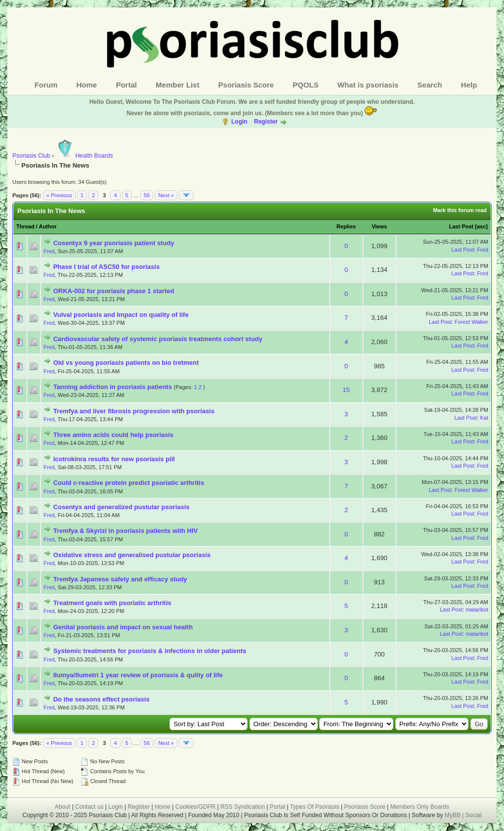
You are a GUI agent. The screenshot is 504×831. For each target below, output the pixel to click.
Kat (484, 418)
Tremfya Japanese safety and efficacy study (120, 579)
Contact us (89, 807)
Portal (126, 85)
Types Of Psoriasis (315, 807)
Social (474, 815)
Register (266, 122)
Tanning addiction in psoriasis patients (113, 387)
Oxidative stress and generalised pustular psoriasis (132, 555)
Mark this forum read (460, 210)
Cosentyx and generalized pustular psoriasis (122, 507)
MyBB (453, 815)
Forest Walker (471, 322)
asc (481, 226)
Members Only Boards (420, 807)
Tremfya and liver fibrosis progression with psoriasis (134, 411)
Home (87, 85)
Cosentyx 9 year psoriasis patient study (114, 243)
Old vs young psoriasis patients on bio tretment (126, 363)
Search (430, 85)
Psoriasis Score (246, 85)
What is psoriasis (368, 85)
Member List (177, 85)
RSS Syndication (243, 807)
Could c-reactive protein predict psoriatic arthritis (129, 483)
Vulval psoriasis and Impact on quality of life (121, 315)
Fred (49, 251)
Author (47, 226)
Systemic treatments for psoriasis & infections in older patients (150, 651)
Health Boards (84, 156)
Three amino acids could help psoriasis (113, 435)
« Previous (59, 195)
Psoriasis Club (31, 156)
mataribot (477, 610)
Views (379, 226)
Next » (166, 195)
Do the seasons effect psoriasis (102, 699)
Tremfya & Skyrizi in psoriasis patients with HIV (126, 531)
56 (147, 195)
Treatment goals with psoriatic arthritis (112, 603)
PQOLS (306, 85)
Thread (25, 226)
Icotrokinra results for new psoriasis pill (114, 459)
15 (346, 390)
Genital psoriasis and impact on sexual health (123, 627)
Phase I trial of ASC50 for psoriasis (107, 267)
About (63, 807)
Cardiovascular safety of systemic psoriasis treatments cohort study (158, 339)
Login (239, 122)
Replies (346, 226)
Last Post (462, 226)
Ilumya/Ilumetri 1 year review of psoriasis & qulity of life (138, 675)
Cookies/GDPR (195, 807)
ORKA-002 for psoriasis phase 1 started (114, 291)
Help (469, 85)
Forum (46, 85)
